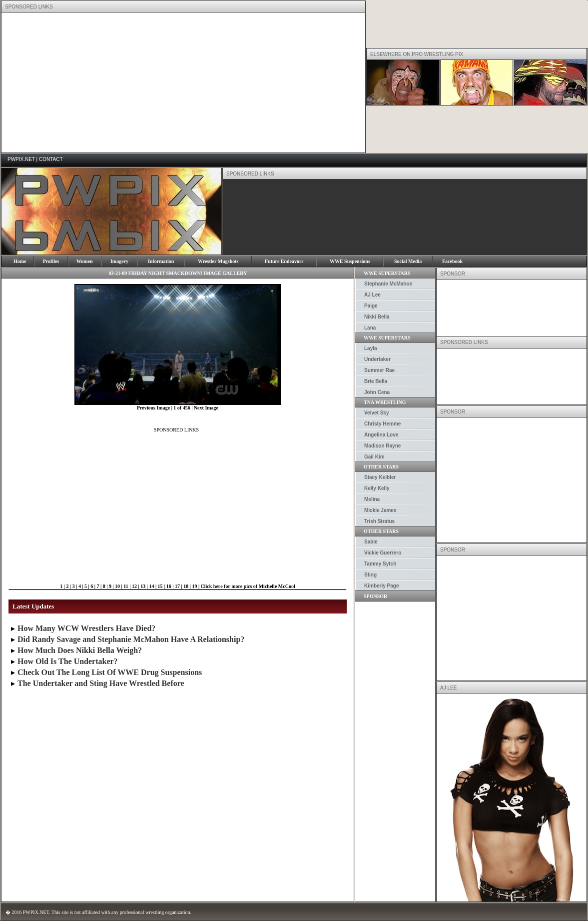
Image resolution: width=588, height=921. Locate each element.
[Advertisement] (172, 82)
